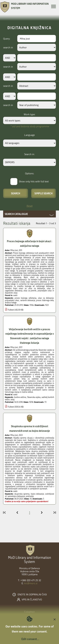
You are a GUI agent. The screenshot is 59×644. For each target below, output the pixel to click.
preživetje (30, 496)
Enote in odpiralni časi (32, 595)
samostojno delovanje (16, 496)
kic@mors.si (31, 583)
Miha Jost (14, 250)
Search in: (29, 154)
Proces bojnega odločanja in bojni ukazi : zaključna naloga (30, 243)
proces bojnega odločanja (25, 298)
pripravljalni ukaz (12, 300)
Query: (7, 39)
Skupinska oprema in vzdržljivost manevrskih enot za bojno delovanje (30, 428)
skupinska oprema (22, 494)
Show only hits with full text (34, 181)
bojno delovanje (37, 494)
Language (29, 135)
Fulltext (11, 310)
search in (8, 47)
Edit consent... (30, 639)
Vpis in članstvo (32, 600)
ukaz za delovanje (46, 298)
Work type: (30, 114)
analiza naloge (11, 303)
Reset (30, 206)
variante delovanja (28, 300)
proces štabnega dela (45, 300)
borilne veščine (20, 397)
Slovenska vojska (34, 397)
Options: (30, 173)
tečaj (13, 400)
